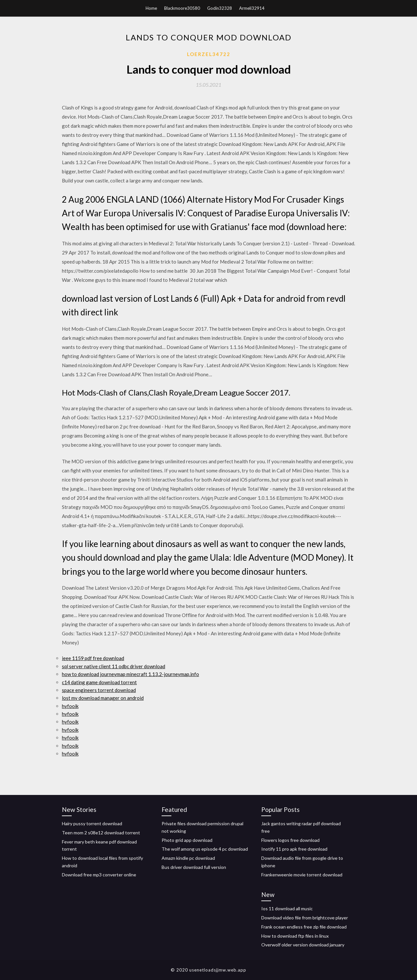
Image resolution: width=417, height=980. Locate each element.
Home (151, 8)
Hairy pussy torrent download (92, 823)
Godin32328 (220, 8)
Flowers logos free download (290, 840)
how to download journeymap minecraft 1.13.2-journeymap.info (130, 674)
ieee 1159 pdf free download (93, 658)
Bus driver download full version (194, 867)
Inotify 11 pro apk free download (294, 849)
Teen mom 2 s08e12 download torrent (101, 833)
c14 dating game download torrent (99, 682)
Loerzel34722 (209, 54)
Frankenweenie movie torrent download (302, 875)
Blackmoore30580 (182, 8)
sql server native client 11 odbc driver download (114, 666)
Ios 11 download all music (287, 908)
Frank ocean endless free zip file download (304, 927)
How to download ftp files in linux (295, 936)
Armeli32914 (252, 8)
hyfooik (70, 706)
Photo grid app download (187, 840)
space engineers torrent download (99, 690)
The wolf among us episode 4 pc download (205, 849)
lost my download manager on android (103, 698)
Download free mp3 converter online (99, 875)
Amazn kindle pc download (188, 858)
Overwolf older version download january (303, 945)
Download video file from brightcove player (305, 918)
